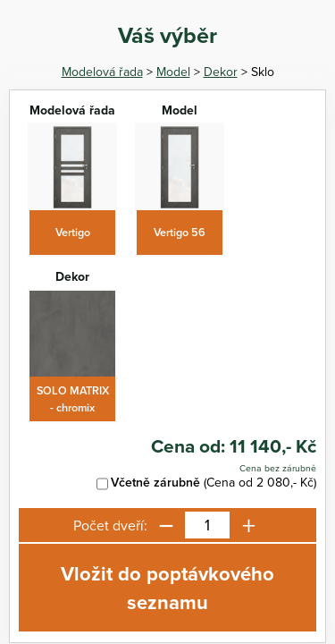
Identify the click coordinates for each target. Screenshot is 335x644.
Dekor (221, 72)
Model (173, 72)
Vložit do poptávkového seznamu (167, 588)
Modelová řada (102, 72)
